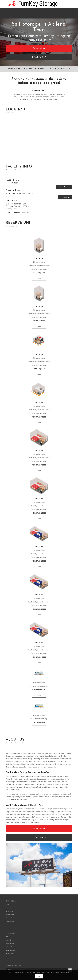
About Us (9, 908)
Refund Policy (10, 915)
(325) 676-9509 (12, 183)
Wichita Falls (10, 954)
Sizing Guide (10, 911)
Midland (8, 940)
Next (68, 92)
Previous (10, 92)
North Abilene (10, 943)
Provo (8, 937)
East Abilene (10, 947)
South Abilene (10, 950)
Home (8, 905)
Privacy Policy (10, 921)
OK (39, 976)
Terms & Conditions (12, 918)
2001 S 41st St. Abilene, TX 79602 (19, 193)
